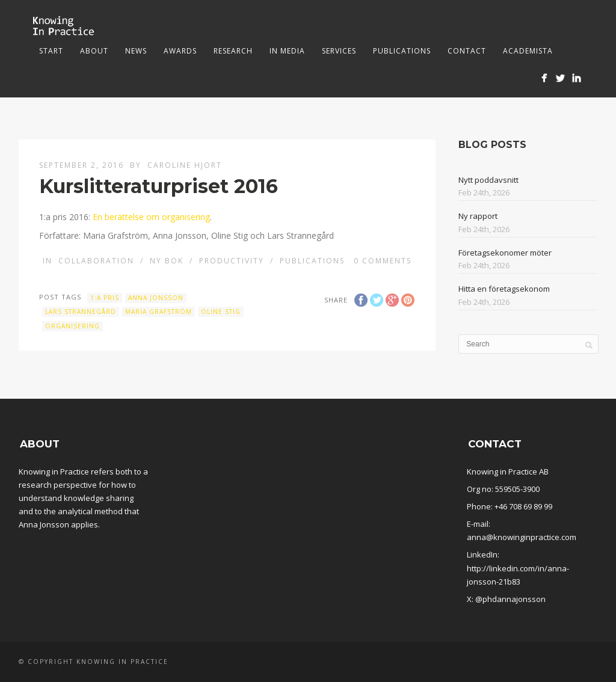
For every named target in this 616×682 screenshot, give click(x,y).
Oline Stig (221, 312)
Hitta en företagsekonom (504, 289)
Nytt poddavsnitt (488, 180)
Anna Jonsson (156, 298)
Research (233, 51)
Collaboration (96, 261)
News (136, 51)
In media (287, 51)
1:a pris (105, 298)
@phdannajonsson (510, 599)
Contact (467, 51)
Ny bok (167, 261)
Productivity (232, 261)
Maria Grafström (159, 312)
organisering (72, 326)
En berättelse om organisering (151, 217)
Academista (528, 51)
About (94, 51)
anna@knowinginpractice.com (522, 537)
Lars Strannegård (81, 312)
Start (51, 51)
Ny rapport (478, 216)
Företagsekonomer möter (505, 253)
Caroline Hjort (185, 165)
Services (339, 51)
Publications (402, 51)
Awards (180, 51)
